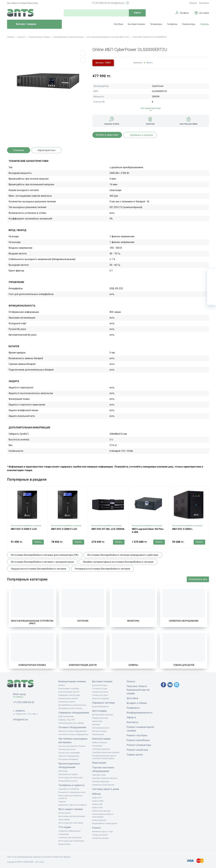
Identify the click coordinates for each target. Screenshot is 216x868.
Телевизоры (156, 24)
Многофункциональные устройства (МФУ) (32, 622)
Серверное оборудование (184, 621)
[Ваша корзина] (211, 274)
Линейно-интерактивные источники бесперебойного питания (118, 562)
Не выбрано (19, 697)
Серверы (205, 24)
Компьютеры (189, 24)
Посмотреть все (198, 579)
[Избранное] (211, 283)
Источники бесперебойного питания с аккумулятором (42, 562)
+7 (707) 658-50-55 (101, 3)
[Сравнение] (211, 292)
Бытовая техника (136, 24)
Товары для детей (184, 665)
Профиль (184, 13)
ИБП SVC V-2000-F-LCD (64, 529)
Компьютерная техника (32, 665)
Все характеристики (151, 108)
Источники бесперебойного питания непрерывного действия (123, 555)
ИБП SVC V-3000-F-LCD (24, 529)
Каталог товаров (23, 24)
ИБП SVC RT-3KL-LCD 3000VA (108, 529)
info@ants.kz (117, 3)
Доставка (204, 13)
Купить (38, 542)
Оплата (193, 3)
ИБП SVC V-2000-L (182, 529)
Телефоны (172, 24)
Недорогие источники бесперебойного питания (38, 569)
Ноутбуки (118, 24)
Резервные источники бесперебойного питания (102, 569)
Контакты (204, 3)
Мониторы (133, 621)
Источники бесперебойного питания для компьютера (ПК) (45, 555)
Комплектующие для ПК (83, 665)
